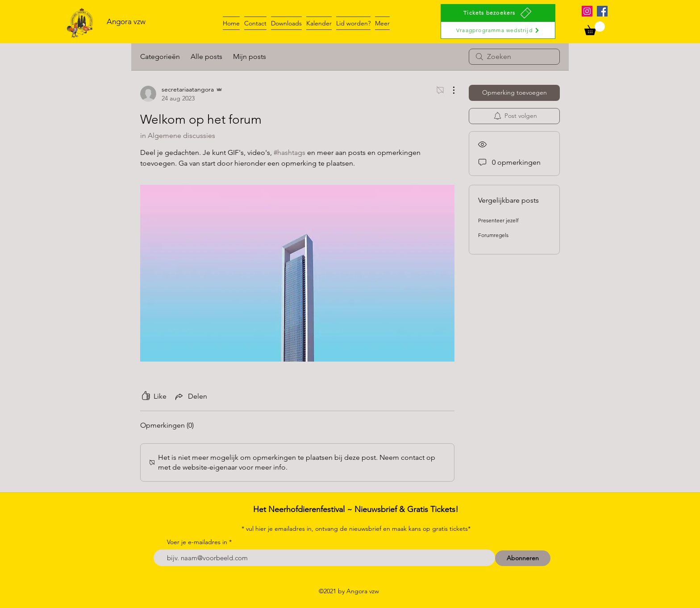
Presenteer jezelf (498, 220)
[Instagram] (587, 11)
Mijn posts (250, 56)
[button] (595, 28)
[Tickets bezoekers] (498, 13)
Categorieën (160, 56)
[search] (514, 57)
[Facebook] (602, 11)
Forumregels (493, 235)
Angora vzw (126, 21)
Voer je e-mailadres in (197, 542)
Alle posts (206, 56)
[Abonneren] (523, 558)
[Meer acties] (449, 90)
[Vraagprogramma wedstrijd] (498, 30)
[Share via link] (190, 396)
